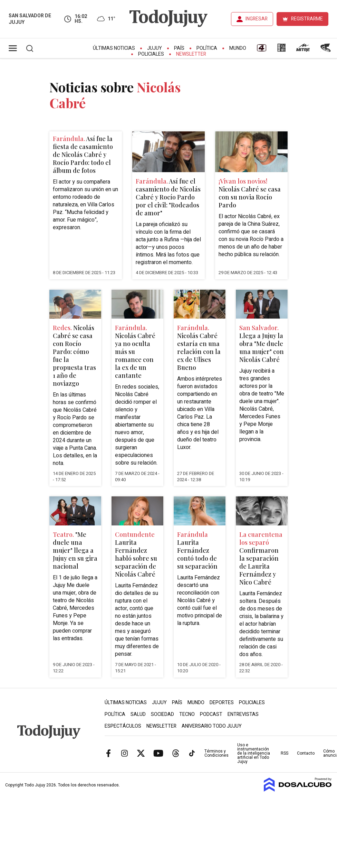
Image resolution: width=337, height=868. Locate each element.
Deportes (222, 703)
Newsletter (191, 54)
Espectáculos (123, 726)
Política (207, 48)
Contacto (306, 753)
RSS (285, 753)
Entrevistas (243, 714)
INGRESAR (257, 19)
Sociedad (162, 714)
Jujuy (155, 48)
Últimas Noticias (114, 48)
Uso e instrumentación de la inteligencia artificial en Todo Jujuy (254, 753)
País (179, 48)
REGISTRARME (307, 19)
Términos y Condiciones (216, 753)
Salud (138, 714)
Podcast (211, 714)
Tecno (187, 714)
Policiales (151, 54)
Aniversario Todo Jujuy (212, 726)
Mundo (238, 48)
